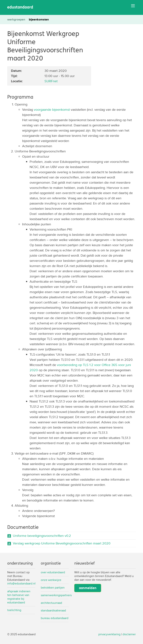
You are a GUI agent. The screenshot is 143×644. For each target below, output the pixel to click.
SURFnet (51, 81)
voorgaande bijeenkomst (52, 110)
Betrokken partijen (53, 588)
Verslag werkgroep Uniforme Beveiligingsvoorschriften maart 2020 (62, 543)
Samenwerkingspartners (55, 595)
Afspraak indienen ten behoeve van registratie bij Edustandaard (19, 597)
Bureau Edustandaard (55, 618)
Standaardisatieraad (53, 610)
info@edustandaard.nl (21, 583)
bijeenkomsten (39, 19)
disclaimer (129, 634)
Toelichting (14, 610)
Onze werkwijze (51, 580)
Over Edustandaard (53, 572)
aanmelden (88, 588)
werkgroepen (16, 19)
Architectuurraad (51, 603)
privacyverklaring (109, 634)
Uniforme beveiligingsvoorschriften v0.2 (42, 536)
